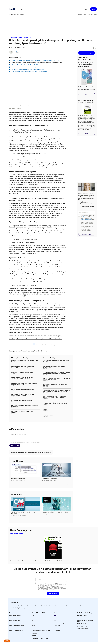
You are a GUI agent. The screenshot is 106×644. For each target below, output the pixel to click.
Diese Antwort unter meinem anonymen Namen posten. (26, 442)
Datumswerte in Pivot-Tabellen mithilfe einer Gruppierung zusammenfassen (23, 395)
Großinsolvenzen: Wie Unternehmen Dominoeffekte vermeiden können (56, 415)
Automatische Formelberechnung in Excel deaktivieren (22, 412)
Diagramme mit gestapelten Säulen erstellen (23, 373)
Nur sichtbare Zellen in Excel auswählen (22, 401)
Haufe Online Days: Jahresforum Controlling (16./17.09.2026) (54, 367)
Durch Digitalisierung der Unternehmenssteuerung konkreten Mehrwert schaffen (36, 339)
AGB (83, 217)
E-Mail (37, 577)
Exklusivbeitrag (16, 465)
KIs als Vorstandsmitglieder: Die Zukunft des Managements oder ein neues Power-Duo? (54, 397)
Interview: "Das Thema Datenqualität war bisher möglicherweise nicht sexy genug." (36, 336)
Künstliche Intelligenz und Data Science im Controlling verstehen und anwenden (57, 379)
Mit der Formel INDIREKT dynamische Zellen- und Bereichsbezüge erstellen (24, 384)
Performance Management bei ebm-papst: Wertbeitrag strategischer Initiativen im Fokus (55, 403)
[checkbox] (10, 442)
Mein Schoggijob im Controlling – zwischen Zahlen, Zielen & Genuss (56, 361)
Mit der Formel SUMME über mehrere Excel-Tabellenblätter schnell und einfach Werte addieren (25, 367)
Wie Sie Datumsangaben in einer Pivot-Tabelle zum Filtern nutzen (24, 406)
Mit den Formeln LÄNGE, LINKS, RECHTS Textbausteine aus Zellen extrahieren (22, 378)
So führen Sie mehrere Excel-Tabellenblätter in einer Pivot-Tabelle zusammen (25, 361)
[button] (21, 9)
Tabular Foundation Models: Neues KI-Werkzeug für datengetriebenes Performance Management (56, 373)
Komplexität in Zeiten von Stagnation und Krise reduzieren (55, 385)
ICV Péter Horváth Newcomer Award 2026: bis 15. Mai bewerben (57, 409)
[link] (12, 15)
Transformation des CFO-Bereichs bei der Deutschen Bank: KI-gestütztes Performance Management (57, 391)
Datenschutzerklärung (86, 220)
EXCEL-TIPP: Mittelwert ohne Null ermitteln (23, 390)
